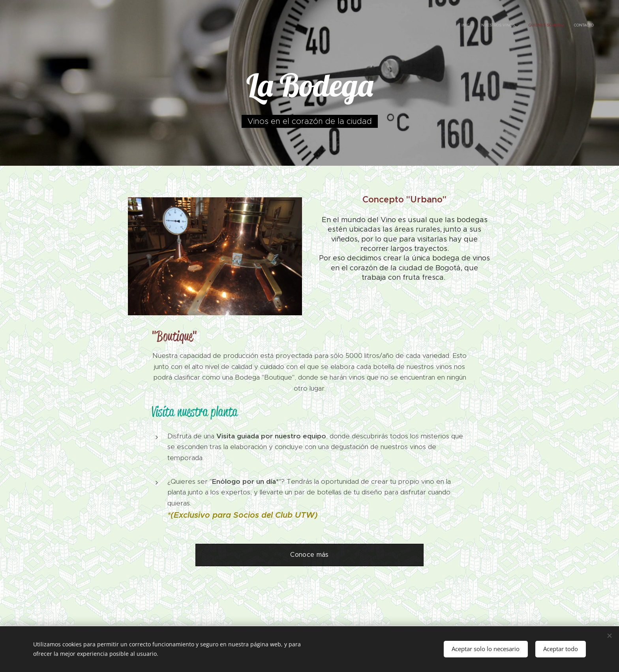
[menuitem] (559, 26)
